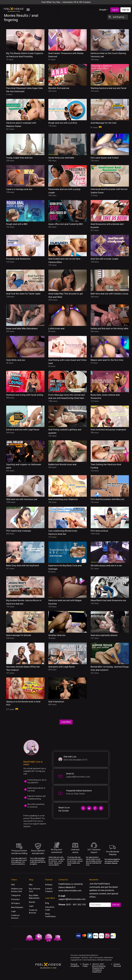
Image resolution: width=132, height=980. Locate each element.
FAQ (13, 885)
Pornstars (15, 899)
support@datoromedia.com (72, 899)
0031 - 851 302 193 (76, 905)
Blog (47, 903)
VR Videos (16, 903)
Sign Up (126, 10)
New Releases (17, 907)
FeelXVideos (104, 884)
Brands (32, 902)
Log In (115, 10)
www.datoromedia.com (70, 890)
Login (13, 911)
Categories (16, 895)
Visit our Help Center (75, 794)
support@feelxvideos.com (78, 777)
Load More (66, 722)
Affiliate (49, 885)
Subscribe (116, 905)
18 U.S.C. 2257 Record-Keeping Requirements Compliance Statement (99, 968)
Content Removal (117, 965)
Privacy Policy (86, 965)
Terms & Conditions (75, 965)
